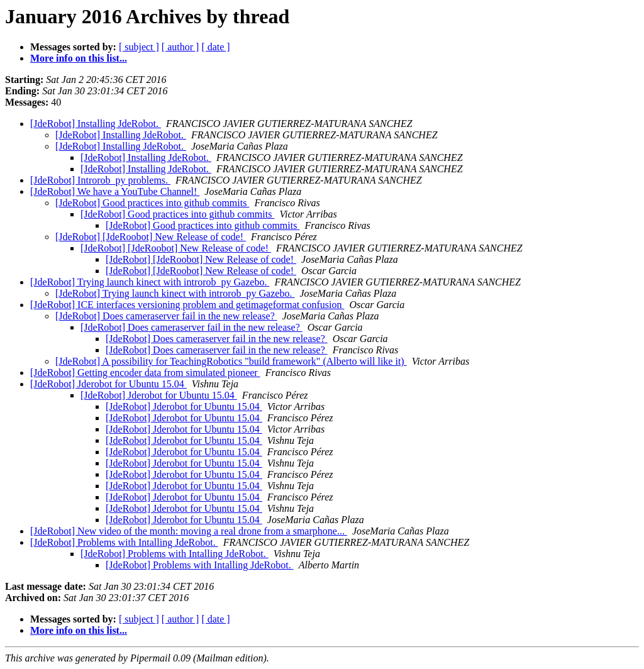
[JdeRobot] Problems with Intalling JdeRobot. (124, 542)
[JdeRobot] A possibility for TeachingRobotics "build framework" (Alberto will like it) (231, 361)
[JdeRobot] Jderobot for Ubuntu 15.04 (108, 384)
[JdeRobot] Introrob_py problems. (100, 180)
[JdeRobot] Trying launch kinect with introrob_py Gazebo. (150, 282)
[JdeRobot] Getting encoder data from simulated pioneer (145, 373)
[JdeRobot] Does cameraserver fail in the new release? (166, 316)
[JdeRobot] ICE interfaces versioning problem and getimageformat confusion (187, 305)
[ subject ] (139, 47)
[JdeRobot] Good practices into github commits (152, 203)
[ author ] (180, 47)
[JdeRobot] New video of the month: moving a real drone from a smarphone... (189, 531)
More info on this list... (79, 58)
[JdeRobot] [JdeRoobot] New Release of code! (151, 237)
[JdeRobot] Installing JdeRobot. (96, 124)
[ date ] (215, 47)
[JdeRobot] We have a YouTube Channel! (115, 191)
